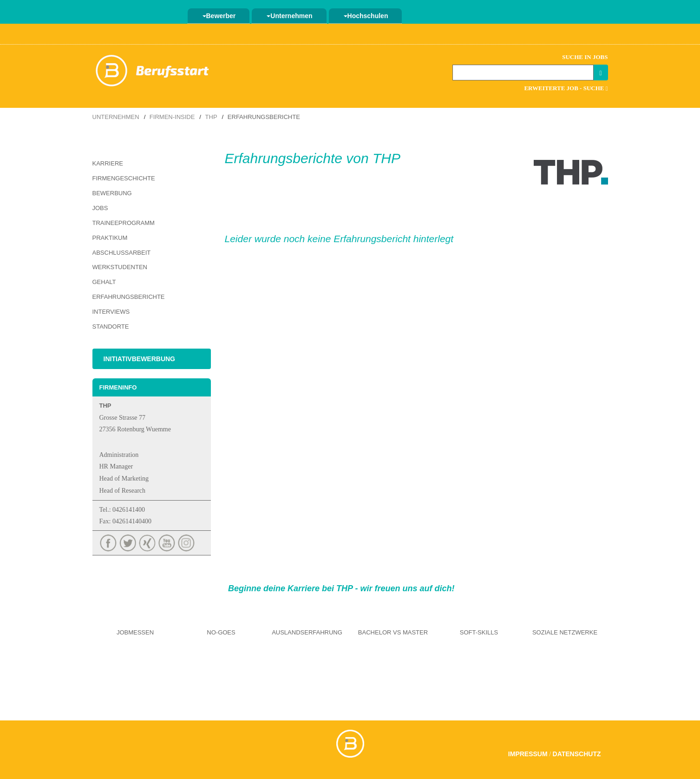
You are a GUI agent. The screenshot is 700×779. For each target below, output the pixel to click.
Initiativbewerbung (140, 359)
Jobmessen (135, 632)
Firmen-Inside (172, 117)
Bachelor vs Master (393, 632)
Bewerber (219, 16)
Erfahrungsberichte (129, 297)
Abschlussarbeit (122, 253)
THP (211, 117)
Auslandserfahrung (307, 632)
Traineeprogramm (124, 223)
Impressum (528, 754)
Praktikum (110, 238)
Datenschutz (577, 754)
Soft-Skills (479, 632)
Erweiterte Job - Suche (566, 88)
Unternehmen (289, 16)
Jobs (100, 208)
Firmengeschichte (124, 178)
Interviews (111, 312)
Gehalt (104, 282)
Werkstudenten (120, 267)
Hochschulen (366, 16)
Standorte (111, 327)
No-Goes (221, 632)
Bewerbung (112, 193)
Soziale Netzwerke (565, 632)
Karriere (108, 163)
